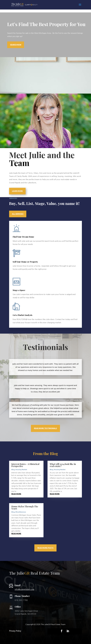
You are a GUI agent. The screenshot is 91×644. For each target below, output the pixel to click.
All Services (18, 214)
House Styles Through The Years (25, 508)
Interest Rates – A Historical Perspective (25, 465)
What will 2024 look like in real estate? (63, 465)
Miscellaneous (21, 512)
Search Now (16, 45)
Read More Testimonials (45, 428)
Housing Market (21, 470)
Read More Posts (45, 548)
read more (16, 494)
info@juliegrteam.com (24, 589)
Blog (13, 470)
